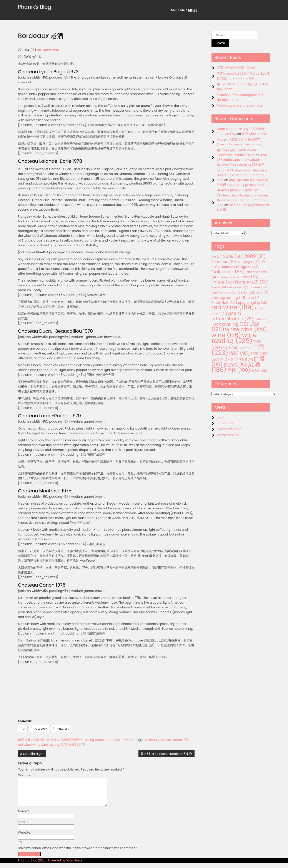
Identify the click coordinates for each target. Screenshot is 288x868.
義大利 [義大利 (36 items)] (259, 371)
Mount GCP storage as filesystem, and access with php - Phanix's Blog (242, 175)
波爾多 (73, 745)
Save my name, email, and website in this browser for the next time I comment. (78, 853)
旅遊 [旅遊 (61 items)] (259, 353)
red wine (25, 745)
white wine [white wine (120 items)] (246, 329)
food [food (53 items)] (250, 277)
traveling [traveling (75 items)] (234, 324)
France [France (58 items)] (223, 282)
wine (36, 745)
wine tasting (50, 745)
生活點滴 (127, 740)
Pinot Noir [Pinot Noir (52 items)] (224, 302)
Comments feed (229, 429)
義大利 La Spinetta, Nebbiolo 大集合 (166, 754)
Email (23, 827)
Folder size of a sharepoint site (240, 106)
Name (24, 816)
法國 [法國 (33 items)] (218, 359)
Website (24, 838)
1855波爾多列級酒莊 (32, 740)
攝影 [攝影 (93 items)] (240, 353)
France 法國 (180, 740)
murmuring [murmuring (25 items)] (227, 293)
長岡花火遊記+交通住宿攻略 (236, 68)
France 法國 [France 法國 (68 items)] (252, 282)
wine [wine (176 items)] (226, 335)
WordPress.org (228, 435)
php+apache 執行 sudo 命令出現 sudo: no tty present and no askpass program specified (243, 185)
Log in (221, 417)
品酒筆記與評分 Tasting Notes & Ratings (90, 740)
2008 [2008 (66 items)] (233, 256)
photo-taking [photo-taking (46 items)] (253, 292)
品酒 (64, 745)
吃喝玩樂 (53, 740)
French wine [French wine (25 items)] (236, 288)
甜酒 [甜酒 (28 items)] (248, 359)
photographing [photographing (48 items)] (229, 298)
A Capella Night (32, 754)
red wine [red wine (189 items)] (233, 307)
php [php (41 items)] (254, 298)
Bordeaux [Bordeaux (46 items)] (224, 262)
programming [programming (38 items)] (253, 303)
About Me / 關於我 (184, 10)
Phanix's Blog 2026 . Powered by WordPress (50, 866)
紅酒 (82, 745)
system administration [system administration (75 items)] (233, 316)
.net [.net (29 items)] (217, 257)
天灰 (220, 139)
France (165, 740)
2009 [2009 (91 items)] (255, 256)
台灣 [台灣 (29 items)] (245, 348)
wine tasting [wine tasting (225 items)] (234, 338)
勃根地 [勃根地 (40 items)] (230, 348)
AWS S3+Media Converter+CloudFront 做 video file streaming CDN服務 (242, 160)
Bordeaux (151, 740)
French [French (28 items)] (219, 287)
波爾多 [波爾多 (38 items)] (233, 359)
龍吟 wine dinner (254, 134)
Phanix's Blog (35, 7)
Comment (27, 775)
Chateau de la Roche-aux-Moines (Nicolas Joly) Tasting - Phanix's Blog (243, 200)
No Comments (48, 50)
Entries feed (226, 423)
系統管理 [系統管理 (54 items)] (235, 365)
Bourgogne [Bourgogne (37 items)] (249, 262)
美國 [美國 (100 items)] (239, 370)
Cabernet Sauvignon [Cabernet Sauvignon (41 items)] (238, 267)
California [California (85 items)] (228, 272)
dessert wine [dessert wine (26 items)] (230, 277)
